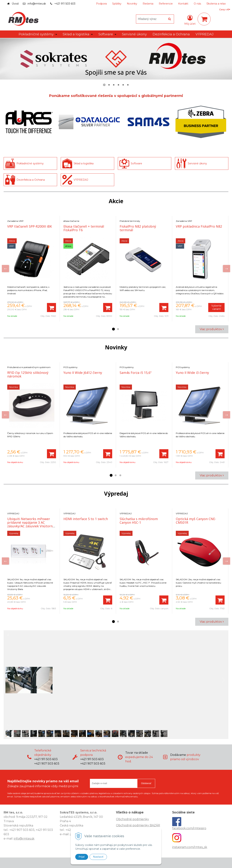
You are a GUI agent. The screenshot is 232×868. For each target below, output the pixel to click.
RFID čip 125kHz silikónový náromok (28, 374)
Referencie (166, 4)
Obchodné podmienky (132, 819)
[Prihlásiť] (190, 20)
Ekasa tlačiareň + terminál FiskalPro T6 (84, 228)
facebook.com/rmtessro (189, 828)
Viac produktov (212, 329)
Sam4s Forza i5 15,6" (136, 373)
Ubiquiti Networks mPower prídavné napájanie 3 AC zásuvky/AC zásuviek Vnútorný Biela (31, 524)
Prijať (82, 857)
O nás (197, 4)
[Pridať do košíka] (51, 308)
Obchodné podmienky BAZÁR (138, 825)
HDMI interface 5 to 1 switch (86, 519)
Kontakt (183, 4)
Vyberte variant (216, 307)
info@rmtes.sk (37, 4)
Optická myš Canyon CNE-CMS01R (196, 521)
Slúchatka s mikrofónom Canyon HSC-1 (139, 521)
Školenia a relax (216, 4)
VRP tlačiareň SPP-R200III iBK (30, 226)
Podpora (101, 4)
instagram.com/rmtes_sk (190, 847)
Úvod (15, 4)
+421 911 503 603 (65, 4)
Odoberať (146, 783)
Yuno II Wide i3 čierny (192, 373)
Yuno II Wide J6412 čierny (83, 373)
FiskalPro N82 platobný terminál (138, 228)
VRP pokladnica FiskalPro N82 (199, 226)
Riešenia (148, 4)
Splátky (117, 4)
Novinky (132, 4)
